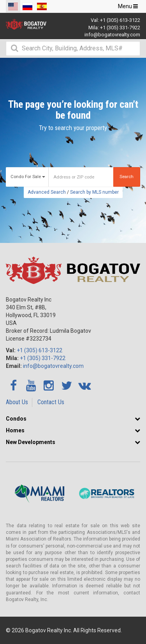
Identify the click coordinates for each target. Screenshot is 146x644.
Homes (15, 430)
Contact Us (51, 402)
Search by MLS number (94, 192)
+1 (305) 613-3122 (120, 20)
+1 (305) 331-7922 (120, 28)
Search (127, 177)
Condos (16, 419)
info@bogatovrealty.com (112, 35)
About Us (17, 402)
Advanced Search (47, 192)
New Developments (31, 442)
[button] (137, 419)
